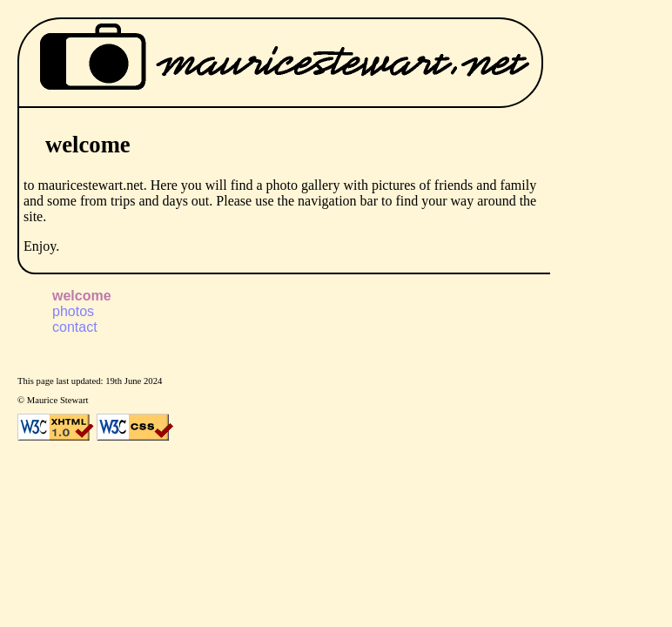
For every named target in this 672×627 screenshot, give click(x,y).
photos (73, 311)
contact (75, 327)
